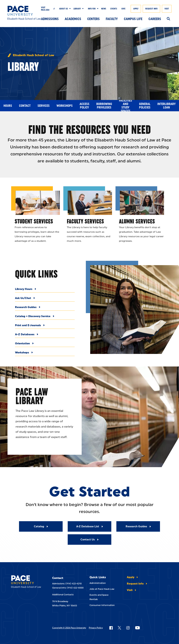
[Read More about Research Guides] (138, 526)
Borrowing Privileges (104, 106)
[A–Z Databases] (45, 335)
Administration (98, 583)
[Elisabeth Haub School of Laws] (26, 582)
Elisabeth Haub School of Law (33, 55)
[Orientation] (45, 344)
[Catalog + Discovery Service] (45, 317)
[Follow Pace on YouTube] (137, 628)
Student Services (34, 221)
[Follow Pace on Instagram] (128, 628)
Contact (25, 106)
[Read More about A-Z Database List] (89, 526)
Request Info (151, 9)
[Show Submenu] (69, 9)
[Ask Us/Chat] (45, 299)
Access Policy (84, 106)
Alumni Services (137, 221)
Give (123, 9)
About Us (64, 9)
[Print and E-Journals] (45, 326)
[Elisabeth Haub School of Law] (24, 13)
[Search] (168, 19)
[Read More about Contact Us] (89, 540)
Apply (136, 9)
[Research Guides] (45, 308)
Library (77, 9)
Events (114, 9)
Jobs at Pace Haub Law (102, 589)
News (104, 9)
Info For (92, 9)
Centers (93, 19)
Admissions (50, 19)
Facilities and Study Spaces (126, 106)
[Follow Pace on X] (119, 628)
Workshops (65, 106)
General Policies (145, 106)
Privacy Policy (96, 628)
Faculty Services (85, 221)
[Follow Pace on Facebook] (111, 628)
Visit (167, 9)
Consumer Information (102, 605)
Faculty (112, 19)
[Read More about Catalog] (41, 526)
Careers (155, 19)
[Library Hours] (45, 290)
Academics (73, 19)
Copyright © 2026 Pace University (69, 628)
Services (44, 106)
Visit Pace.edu (45, 9)
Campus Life (133, 19)
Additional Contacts (63, 595)
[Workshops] (45, 353)
